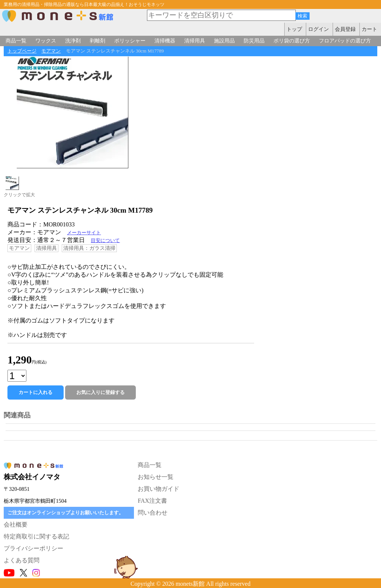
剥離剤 (97, 41)
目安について (105, 241)
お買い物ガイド (159, 489)
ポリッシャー (130, 41)
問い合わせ (153, 513)
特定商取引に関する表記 (36, 536)
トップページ (22, 51)
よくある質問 (22, 560)
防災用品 (254, 41)
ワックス (46, 41)
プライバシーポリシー (33, 548)
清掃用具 (195, 41)
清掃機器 (165, 41)
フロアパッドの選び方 (345, 41)
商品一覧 (16, 41)
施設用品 (224, 41)
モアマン (51, 51)
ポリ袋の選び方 (292, 41)
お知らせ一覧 (156, 477)
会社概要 (16, 525)
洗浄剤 (73, 41)
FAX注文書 (152, 501)
